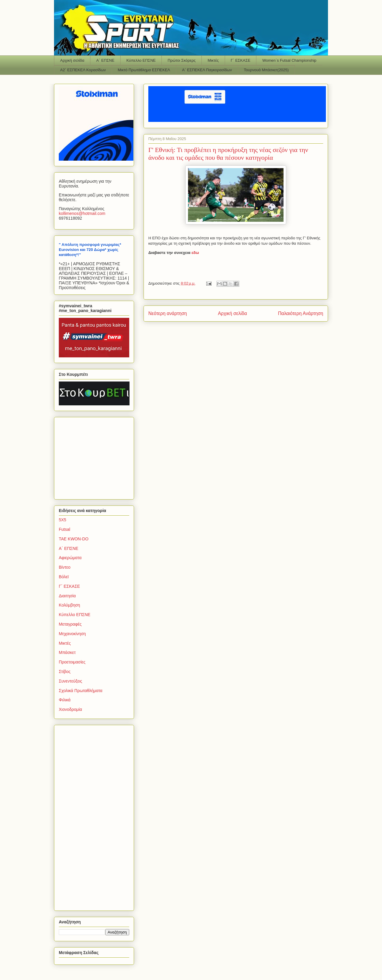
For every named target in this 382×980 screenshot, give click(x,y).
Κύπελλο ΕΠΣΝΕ (141, 60)
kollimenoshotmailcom (82, 213)
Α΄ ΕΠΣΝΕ (105, 60)
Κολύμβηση (69, 605)
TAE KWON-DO (74, 539)
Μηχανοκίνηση (72, 634)
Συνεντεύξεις (70, 681)
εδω (195, 253)
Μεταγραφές (70, 624)
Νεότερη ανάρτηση (168, 313)
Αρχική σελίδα (72, 60)
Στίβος (65, 672)
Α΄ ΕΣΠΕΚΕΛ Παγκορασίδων (207, 70)
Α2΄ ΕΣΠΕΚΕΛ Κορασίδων (83, 70)
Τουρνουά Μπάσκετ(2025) (266, 70)
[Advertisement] (96, 457)
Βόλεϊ (64, 577)
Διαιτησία (67, 596)
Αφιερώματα (70, 558)
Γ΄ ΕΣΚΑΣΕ (241, 60)
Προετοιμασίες (72, 662)
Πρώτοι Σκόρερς (182, 60)
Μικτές (213, 60)
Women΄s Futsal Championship (289, 60)
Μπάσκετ (67, 652)
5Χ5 (63, 520)
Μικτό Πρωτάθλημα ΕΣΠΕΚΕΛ (144, 70)
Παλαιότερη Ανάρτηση (301, 313)
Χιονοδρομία (70, 709)
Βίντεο (65, 567)
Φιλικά (65, 700)
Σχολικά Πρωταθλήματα (81, 691)
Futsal (64, 529)
